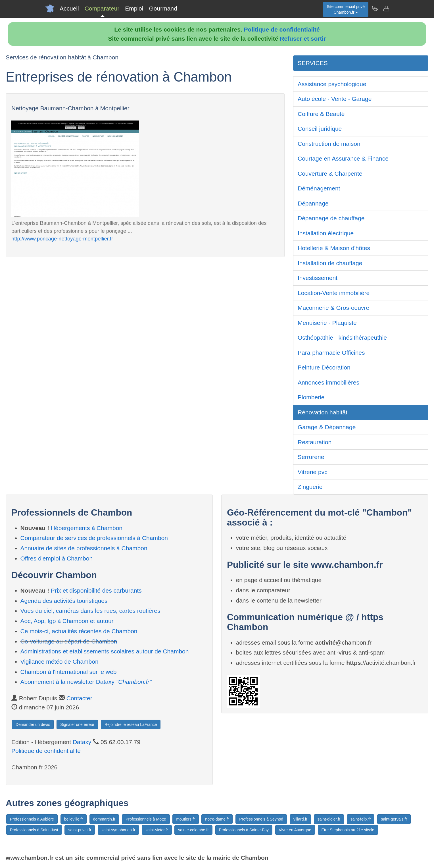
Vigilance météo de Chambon (60, 662)
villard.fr (300, 819)
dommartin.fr (104, 819)
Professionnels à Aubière (32, 819)
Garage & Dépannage (327, 427)
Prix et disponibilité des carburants (96, 590)
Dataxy (82, 742)
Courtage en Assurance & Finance (343, 158)
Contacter (79, 698)
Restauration (315, 442)
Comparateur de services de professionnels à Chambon (94, 538)
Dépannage (313, 203)
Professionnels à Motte (146, 819)
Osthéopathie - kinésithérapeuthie (342, 338)
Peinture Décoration (324, 367)
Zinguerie (310, 487)
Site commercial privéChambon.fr (346, 9)
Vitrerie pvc (313, 472)
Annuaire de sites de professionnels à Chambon (84, 548)
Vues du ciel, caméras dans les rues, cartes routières (90, 611)
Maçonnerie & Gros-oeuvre (333, 308)
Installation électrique (326, 233)
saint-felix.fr (361, 819)
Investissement (318, 278)
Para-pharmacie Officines (331, 353)
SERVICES (313, 63)
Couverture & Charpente (330, 174)
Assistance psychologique (332, 84)
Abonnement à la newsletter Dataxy (86, 682)
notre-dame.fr (217, 819)
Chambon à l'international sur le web (69, 672)
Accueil (69, 8)
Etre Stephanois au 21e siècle (348, 830)
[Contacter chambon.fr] (386, 9)
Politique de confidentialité (282, 29)
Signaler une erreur (77, 724)
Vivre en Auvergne (295, 830)
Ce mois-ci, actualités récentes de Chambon (79, 631)
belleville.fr (74, 819)
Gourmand (163, 8)
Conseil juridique (320, 129)
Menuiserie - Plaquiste (327, 323)
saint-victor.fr (157, 830)
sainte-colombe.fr (193, 830)
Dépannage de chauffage (331, 218)
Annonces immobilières (328, 382)
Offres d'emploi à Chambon (57, 558)
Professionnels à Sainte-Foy (244, 830)
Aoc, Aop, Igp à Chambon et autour (67, 621)
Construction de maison (329, 144)
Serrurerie (311, 457)
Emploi (134, 8)
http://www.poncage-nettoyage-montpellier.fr (62, 239)
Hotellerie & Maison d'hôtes (334, 248)
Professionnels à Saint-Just (34, 830)
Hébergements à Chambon (87, 528)
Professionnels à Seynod (261, 819)
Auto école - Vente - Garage (335, 99)
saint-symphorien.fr (118, 830)
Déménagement (319, 188)
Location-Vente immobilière (334, 293)
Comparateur (102, 8)
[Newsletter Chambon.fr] (375, 9)
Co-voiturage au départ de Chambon (69, 641)
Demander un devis (33, 724)
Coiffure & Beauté (321, 114)
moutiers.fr (185, 819)
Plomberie (311, 397)
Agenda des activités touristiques (64, 601)
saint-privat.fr (80, 830)
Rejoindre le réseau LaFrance (131, 724)
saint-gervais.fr (394, 819)
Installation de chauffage (330, 263)
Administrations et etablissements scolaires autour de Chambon (105, 651)
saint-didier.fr (329, 819)
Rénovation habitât (323, 412)
